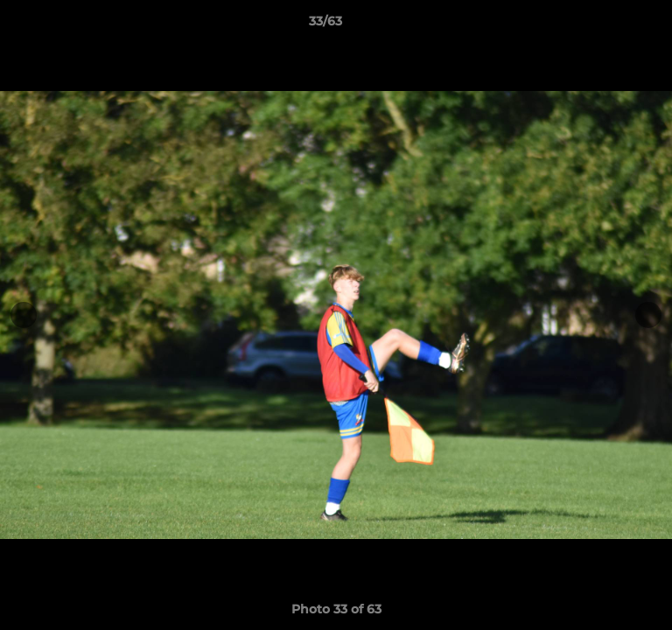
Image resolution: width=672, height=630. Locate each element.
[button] (609, 25)
